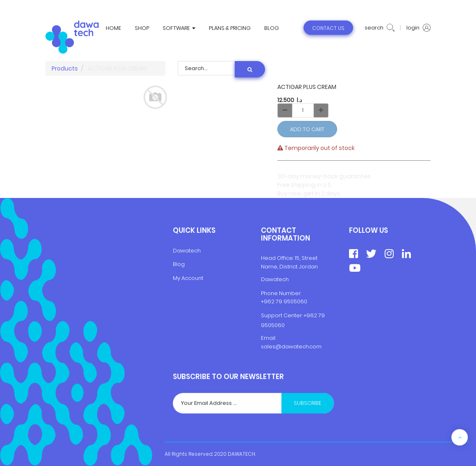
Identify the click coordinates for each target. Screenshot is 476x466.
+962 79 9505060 (284, 301)
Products (65, 68)
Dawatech (187, 251)
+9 (307, 315)
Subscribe (308, 435)
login (418, 28)
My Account (188, 278)
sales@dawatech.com (291, 347)
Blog (179, 264)
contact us (328, 28)
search (380, 28)
